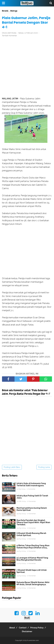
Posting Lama (44, 467)
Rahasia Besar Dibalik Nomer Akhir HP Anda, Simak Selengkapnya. (33, 583)
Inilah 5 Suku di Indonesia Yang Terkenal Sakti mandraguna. (31, 484)
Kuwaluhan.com (33, 640)
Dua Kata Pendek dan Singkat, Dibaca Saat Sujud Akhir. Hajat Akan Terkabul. (33, 522)
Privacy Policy (37, 628)
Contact (23, 628)
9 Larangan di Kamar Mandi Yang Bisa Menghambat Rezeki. (32, 559)
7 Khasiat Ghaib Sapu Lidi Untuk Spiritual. (32, 571)
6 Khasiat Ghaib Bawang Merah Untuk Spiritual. (31, 534)
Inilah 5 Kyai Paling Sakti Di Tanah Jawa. (32, 497)
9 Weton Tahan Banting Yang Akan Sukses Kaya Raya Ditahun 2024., (33, 547)
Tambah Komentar (9, 36)
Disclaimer (27, 631)
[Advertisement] (27, 67)
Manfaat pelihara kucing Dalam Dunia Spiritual (32, 509)
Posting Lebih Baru (12, 467)
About (12, 628)
